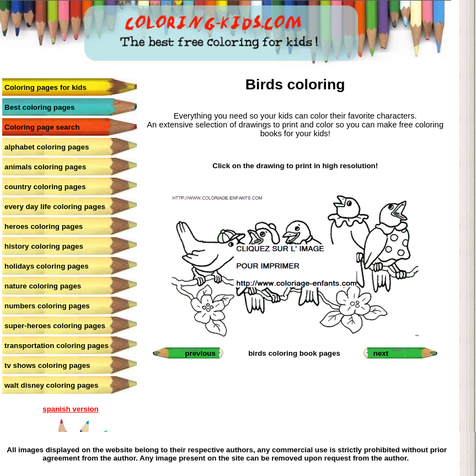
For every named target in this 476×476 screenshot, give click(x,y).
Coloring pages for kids (46, 87)
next (381, 353)
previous (200, 353)
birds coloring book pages (294, 353)
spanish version (70, 409)
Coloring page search (42, 127)
